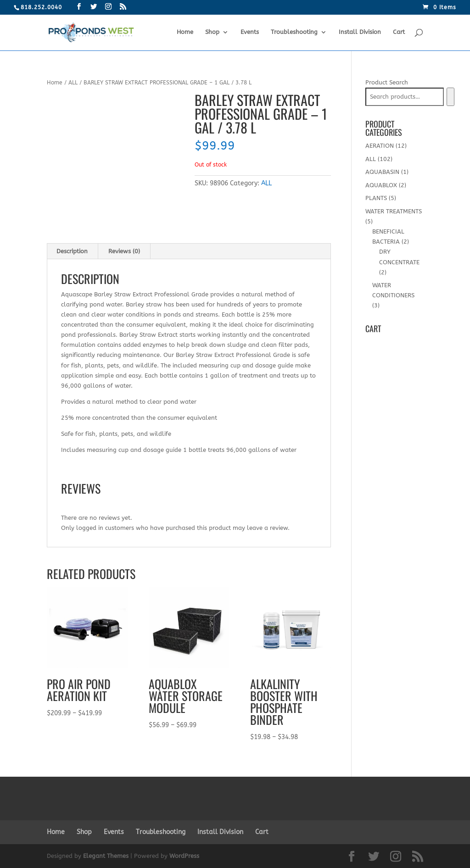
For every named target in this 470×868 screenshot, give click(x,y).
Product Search (387, 82)
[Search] (450, 97)
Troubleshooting (294, 32)
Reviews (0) (124, 251)
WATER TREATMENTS (394, 211)
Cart (399, 32)
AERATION (380, 146)
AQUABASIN (382, 172)
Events (250, 32)
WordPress (184, 856)
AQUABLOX (381, 185)
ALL (73, 83)
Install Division (360, 32)
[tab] (72, 251)
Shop (212, 32)
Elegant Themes (106, 856)
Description (72, 251)
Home (185, 32)
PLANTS (376, 198)
